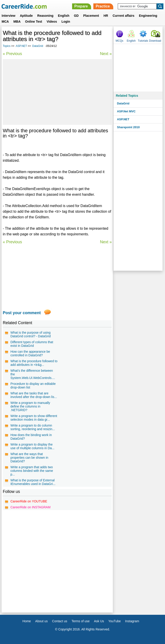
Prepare (81, 6)
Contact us (60, 621)
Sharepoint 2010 (128, 127)
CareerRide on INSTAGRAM (30, 507)
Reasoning (45, 16)
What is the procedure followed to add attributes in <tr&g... (34, 363)
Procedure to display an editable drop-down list (33, 386)
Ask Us (99, 621)
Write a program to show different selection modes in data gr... (34, 418)
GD (76, 16)
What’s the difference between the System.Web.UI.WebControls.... (33, 374)
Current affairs (123, 16)
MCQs (120, 41)
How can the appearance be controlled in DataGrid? (30, 353)
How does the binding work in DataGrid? (31, 437)
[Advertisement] (57, 92)
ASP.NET (21, 46)
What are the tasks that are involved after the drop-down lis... (34, 395)
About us (41, 621)
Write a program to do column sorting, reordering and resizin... (33, 427)
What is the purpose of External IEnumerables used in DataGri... (33, 482)
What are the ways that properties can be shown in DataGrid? (29, 458)
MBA (17, 22)
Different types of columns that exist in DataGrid (32, 344)
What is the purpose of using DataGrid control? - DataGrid (31, 334)
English (64, 16)
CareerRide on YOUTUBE (29, 501)
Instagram (132, 621)
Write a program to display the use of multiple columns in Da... (32, 446)
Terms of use (80, 621)
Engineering (148, 16)
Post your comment (22, 313)
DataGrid (38, 46)
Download (155, 41)
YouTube (114, 621)
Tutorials (143, 41)
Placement (91, 16)
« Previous (12, 54)
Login (66, 22)
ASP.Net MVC (126, 111)
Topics (7, 46)
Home (27, 621)
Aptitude (26, 16)
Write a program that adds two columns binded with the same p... (32, 471)
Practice (103, 6)
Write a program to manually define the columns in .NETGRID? (30, 406)
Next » (106, 54)
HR (106, 16)
